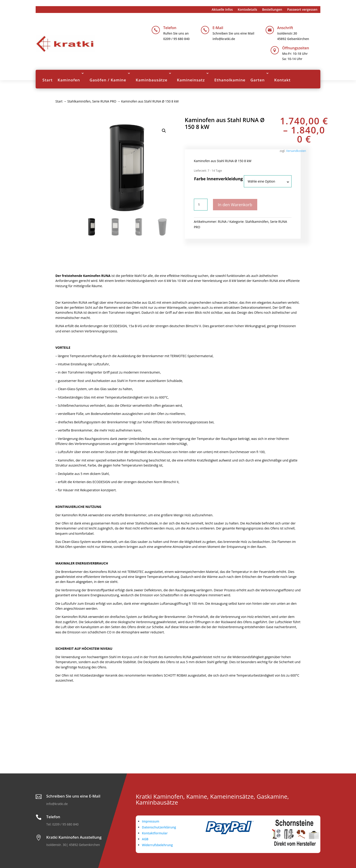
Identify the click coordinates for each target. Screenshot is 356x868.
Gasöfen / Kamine (108, 80)
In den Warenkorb (236, 205)
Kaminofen (69, 80)
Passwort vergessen (302, 10)
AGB (145, 839)
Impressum (151, 821)
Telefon (170, 28)
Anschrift (285, 28)
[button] (164, 131)
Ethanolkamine (230, 80)
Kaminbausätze (152, 80)
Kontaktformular (155, 833)
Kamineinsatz (191, 80)
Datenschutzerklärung (159, 827)
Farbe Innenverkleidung (219, 179)
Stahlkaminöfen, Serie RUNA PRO (92, 101)
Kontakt (282, 80)
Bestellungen (272, 10)
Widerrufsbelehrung (157, 845)
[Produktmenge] (201, 205)
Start (48, 80)
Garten (258, 80)
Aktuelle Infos (222, 10)
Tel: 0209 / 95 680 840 (62, 824)
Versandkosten (296, 151)
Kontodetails (247, 10)
